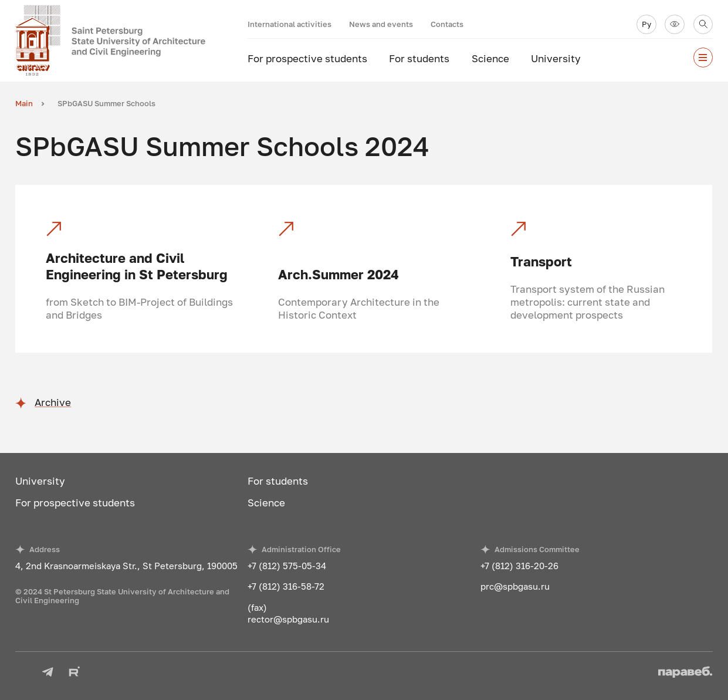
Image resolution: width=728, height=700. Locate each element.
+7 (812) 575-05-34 (287, 566)
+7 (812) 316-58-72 (286, 586)
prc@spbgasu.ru (515, 586)
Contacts (447, 24)
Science (490, 59)
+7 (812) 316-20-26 (519, 566)
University (556, 59)
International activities (289, 24)
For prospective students (307, 59)
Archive (53, 403)
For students (419, 59)
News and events (381, 24)
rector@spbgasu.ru (288, 619)
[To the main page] (131, 41)
